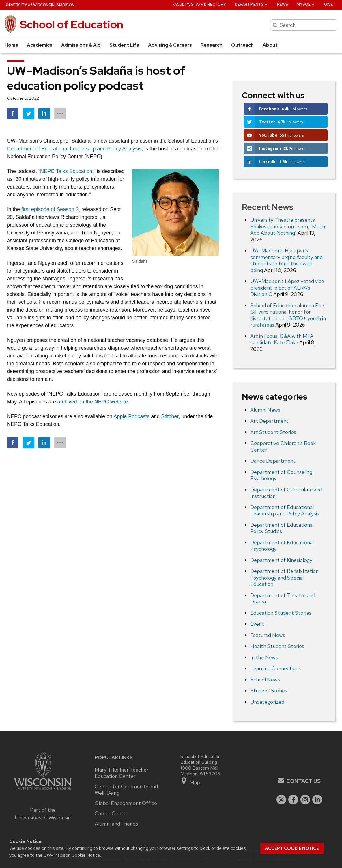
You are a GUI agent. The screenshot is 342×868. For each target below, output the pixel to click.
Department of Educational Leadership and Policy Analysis (74, 149)
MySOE (306, 4)
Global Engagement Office (126, 803)
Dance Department (273, 461)
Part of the (43, 814)
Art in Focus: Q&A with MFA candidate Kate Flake (282, 339)
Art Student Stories (273, 432)
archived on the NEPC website (93, 402)
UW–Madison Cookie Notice (72, 855)
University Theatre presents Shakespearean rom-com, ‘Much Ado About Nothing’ (288, 226)
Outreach (242, 45)
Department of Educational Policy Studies (282, 528)
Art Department (269, 421)
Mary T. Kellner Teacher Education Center (122, 773)
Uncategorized (267, 702)
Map (190, 781)
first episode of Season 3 (50, 209)
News (283, 4)
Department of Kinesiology (281, 560)
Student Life (124, 45)
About (270, 45)
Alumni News (265, 410)
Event (257, 624)
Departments (252, 4)
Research (212, 45)
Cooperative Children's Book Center (283, 446)
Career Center (112, 813)
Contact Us (303, 781)
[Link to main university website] (43, 790)
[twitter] (281, 800)
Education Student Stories (281, 613)
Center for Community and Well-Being (126, 790)
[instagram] (305, 800)
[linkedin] (317, 800)
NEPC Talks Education (66, 171)
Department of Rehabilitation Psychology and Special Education (284, 578)
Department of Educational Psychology (282, 546)
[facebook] (293, 800)
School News (265, 680)
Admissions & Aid (81, 45)
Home (11, 45)
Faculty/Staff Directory (199, 4)
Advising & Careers (170, 45)
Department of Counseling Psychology (281, 475)
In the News (264, 657)
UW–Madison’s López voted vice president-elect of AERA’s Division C (287, 288)
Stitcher (170, 416)
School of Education (72, 24)
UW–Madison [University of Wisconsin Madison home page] (40, 5)
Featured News (268, 635)
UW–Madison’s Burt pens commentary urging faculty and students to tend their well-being (286, 260)
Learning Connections (275, 668)
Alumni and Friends (116, 824)
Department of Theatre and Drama (283, 599)
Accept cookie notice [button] (292, 848)
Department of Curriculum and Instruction (286, 493)
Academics (40, 45)
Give (329, 4)
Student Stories (269, 691)
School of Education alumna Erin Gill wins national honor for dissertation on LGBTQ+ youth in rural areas (288, 315)
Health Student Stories (277, 646)
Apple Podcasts (131, 416)
